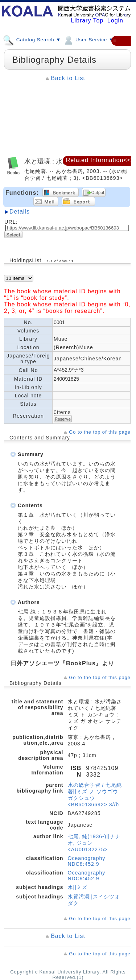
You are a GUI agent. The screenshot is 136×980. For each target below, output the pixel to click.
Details (20, 212)
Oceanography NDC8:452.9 (87, 861)
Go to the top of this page (100, 432)
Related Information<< (98, 160)
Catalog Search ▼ (32, 40)
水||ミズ (78, 887)
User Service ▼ (88, 40)
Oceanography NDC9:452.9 (87, 876)
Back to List (68, 78)
